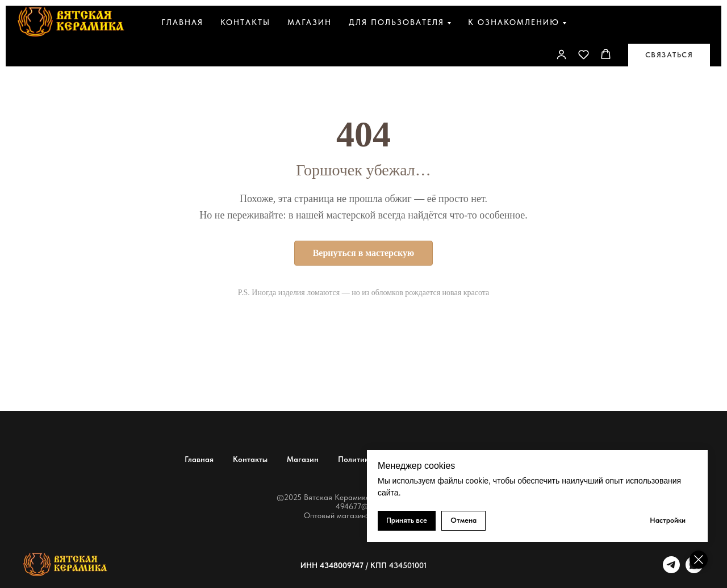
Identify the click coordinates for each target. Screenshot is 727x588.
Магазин (310, 22)
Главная (182, 22)
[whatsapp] (694, 570)
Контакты (245, 22)
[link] (561, 54)
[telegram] (671, 570)
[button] (584, 54)
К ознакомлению (514, 22)
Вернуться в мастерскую (364, 253)
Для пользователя (396, 22)
